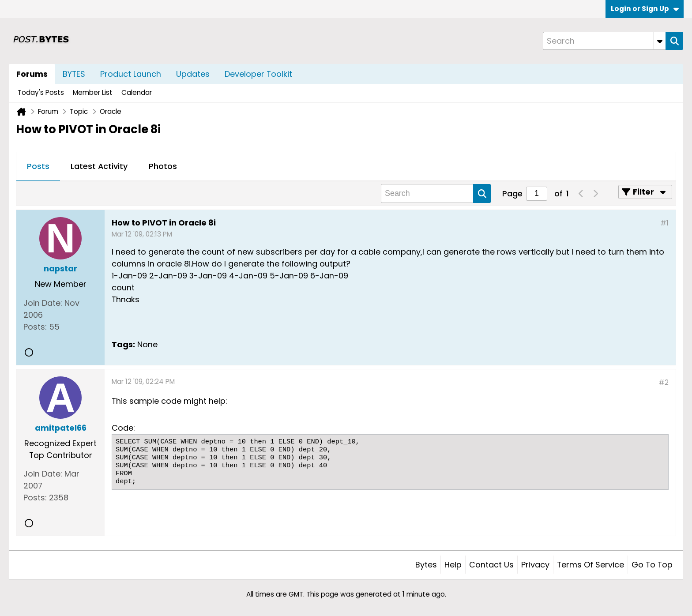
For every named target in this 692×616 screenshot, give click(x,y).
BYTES (74, 74)
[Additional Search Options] (660, 41)
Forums (32, 74)
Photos (163, 166)
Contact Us (491, 565)
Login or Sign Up (645, 9)
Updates (193, 74)
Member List (93, 92)
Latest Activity (99, 166)
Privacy (535, 565)
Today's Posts (41, 92)
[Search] (604, 41)
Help (453, 565)
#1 (664, 223)
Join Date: (43, 303)
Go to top (652, 565)
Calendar (137, 92)
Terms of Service (590, 565)
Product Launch (131, 74)
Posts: (35, 327)
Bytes (426, 565)
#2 (664, 382)
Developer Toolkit (258, 74)
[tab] (38, 167)
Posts (38, 166)
